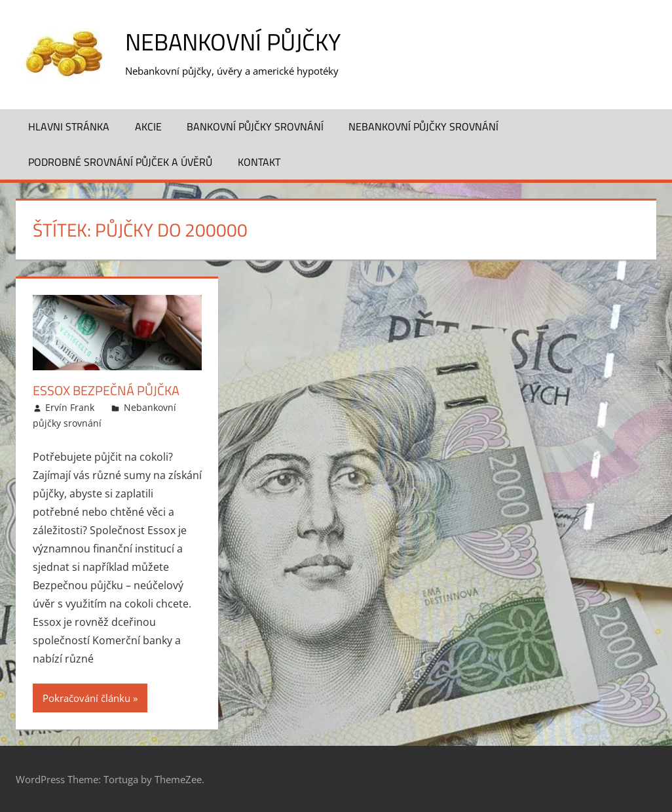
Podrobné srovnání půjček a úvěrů (120, 162)
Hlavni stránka (69, 126)
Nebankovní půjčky (233, 42)
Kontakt (259, 162)
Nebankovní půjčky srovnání (423, 126)
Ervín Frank (70, 407)
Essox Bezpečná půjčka (106, 390)
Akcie (148, 126)
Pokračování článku (86, 698)
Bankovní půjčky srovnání (255, 126)
